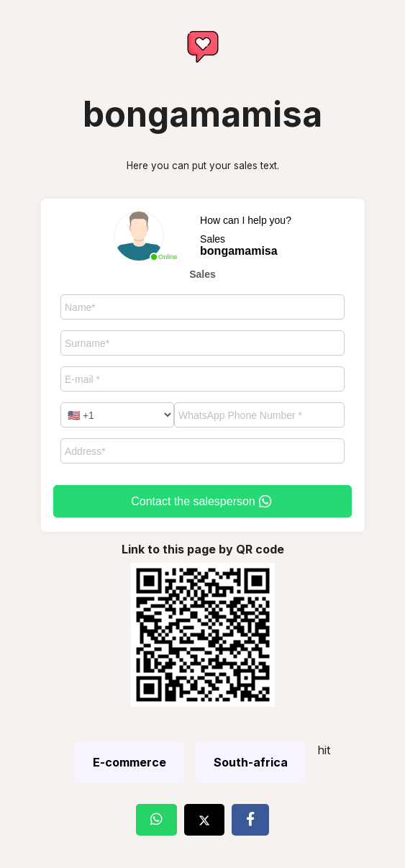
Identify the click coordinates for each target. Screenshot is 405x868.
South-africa (251, 762)
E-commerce (129, 762)
